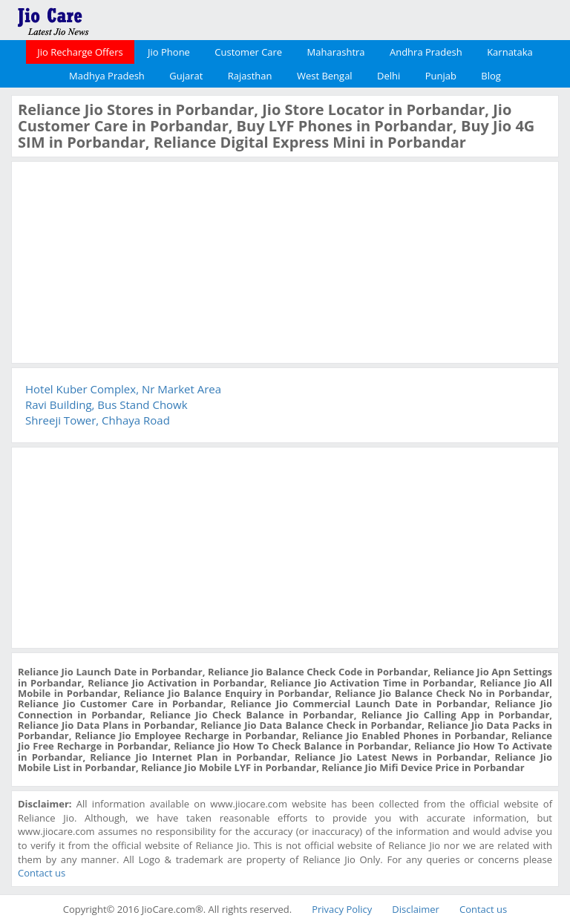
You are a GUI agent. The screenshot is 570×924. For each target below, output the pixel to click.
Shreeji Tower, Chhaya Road (98, 420)
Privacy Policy (342, 909)
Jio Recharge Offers (80, 52)
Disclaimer (416, 909)
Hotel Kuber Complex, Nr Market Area (123, 389)
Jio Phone (169, 52)
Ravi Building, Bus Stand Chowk (107, 404)
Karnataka (510, 52)
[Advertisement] (129, 261)
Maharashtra (336, 52)
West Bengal (325, 76)
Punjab (441, 76)
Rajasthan (250, 76)
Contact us (42, 873)
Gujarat (186, 76)
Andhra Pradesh (426, 52)
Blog (491, 76)
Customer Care (248, 52)
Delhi (389, 76)
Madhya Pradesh (107, 76)
